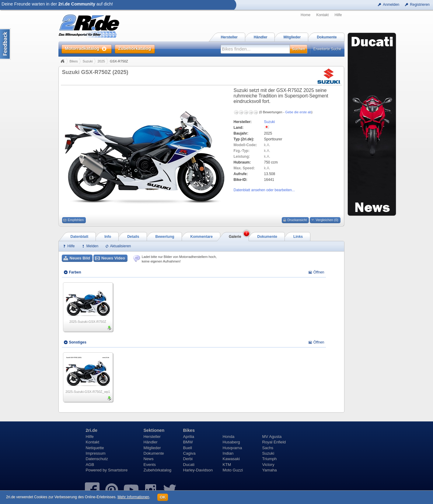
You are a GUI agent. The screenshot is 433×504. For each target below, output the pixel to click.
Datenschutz (97, 459)
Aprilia (189, 437)
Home (306, 15)
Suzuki (87, 61)
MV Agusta (272, 437)
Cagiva (189, 453)
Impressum (96, 453)
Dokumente (154, 453)
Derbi (188, 459)
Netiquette (95, 448)
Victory (268, 465)
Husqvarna (232, 448)
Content (5, 44)
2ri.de (92, 430)
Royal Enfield (274, 442)
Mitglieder (152, 448)
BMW (188, 442)
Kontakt (322, 15)
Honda (229, 437)
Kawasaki (231, 459)
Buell (188, 448)
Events (150, 465)
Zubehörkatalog (158, 470)
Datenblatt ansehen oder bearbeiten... (264, 190)
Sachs (268, 448)
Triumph (270, 459)
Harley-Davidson (198, 470)
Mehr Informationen (133, 497)
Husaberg (231, 442)
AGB (90, 465)
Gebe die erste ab (298, 112)
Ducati (189, 465)
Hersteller (152, 437)
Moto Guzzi (233, 470)
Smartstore (118, 470)
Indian (228, 453)
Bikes (74, 61)
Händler (151, 442)
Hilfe (338, 15)
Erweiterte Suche (327, 49)
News (149, 459)
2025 (101, 61)
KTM (227, 465)
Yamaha (270, 470)
